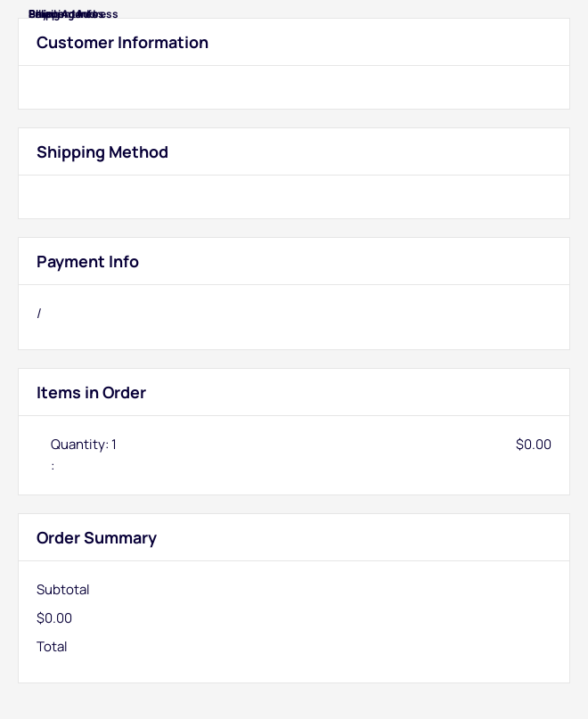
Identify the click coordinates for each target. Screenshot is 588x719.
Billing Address (66, 14)
